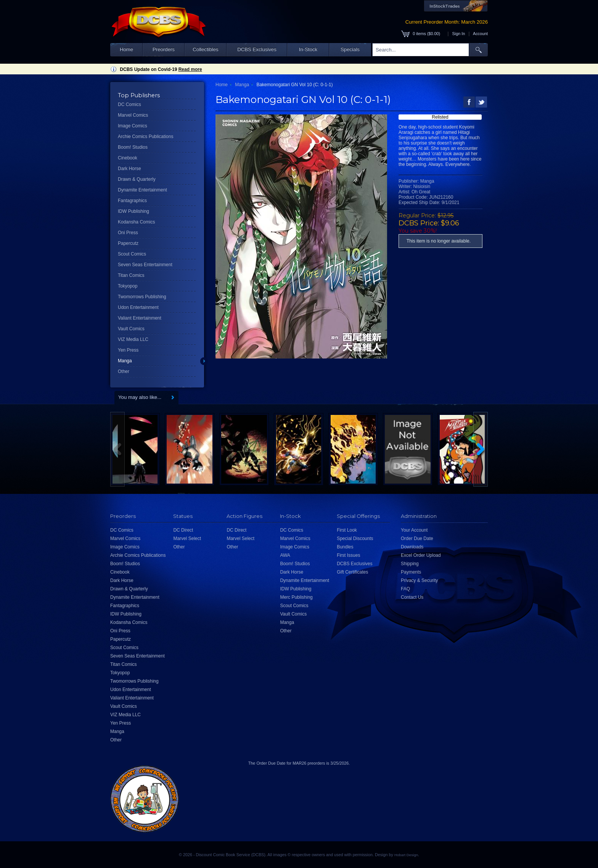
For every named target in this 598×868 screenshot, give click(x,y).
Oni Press (128, 233)
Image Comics (133, 126)
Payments (411, 572)
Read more (190, 69)
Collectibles (205, 49)
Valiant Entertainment (140, 318)
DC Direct (183, 530)
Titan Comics (131, 275)
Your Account (414, 530)
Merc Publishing (296, 597)
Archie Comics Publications (145, 137)
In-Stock (308, 49)
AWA (285, 555)
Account (480, 34)
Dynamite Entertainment (142, 190)
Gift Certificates (352, 572)
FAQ (405, 589)
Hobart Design (406, 855)
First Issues (348, 555)
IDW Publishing (133, 211)
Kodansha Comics (136, 222)
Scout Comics (132, 254)
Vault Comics (131, 329)
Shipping (410, 564)
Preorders (164, 49)
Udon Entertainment (138, 307)
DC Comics (129, 104)
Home (126, 49)
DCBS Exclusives (257, 49)
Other (124, 371)
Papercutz (128, 243)
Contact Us (412, 597)
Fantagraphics (132, 201)
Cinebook (128, 158)
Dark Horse (129, 169)
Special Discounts (355, 538)
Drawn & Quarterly (137, 179)
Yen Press (128, 350)
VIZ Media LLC (133, 339)
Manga (125, 361)
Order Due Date (417, 538)
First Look (347, 530)
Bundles (345, 547)
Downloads (412, 547)
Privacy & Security (419, 580)
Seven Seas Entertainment (145, 265)
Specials (350, 49)
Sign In (459, 34)
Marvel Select (187, 538)
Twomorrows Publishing (142, 297)
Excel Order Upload (421, 555)
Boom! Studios (133, 147)
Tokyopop (128, 286)
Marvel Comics (133, 115)
